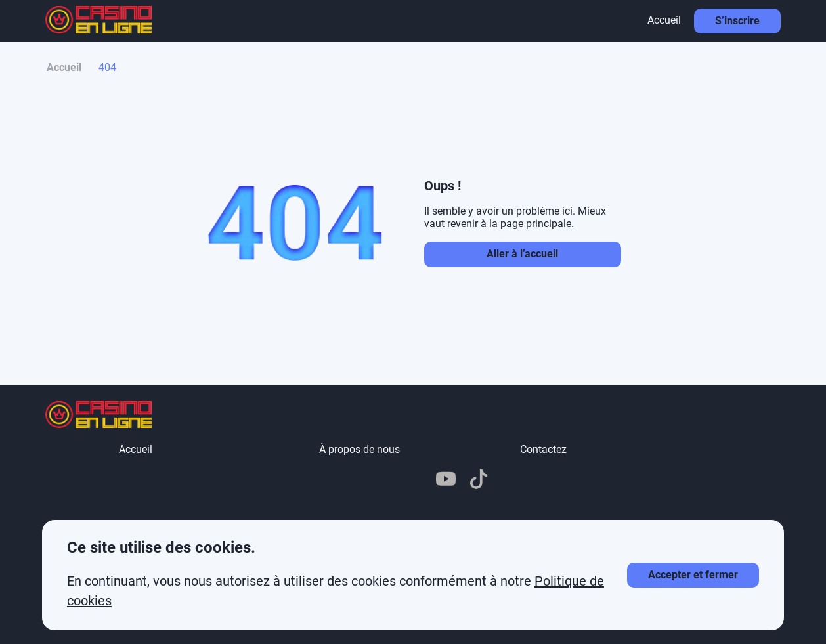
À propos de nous (359, 449)
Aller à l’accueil (522, 254)
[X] (413, 481)
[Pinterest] (347, 481)
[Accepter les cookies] (693, 575)
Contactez (543, 449)
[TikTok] (479, 481)
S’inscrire (737, 21)
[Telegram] (380, 481)
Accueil (664, 20)
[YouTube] (446, 481)
